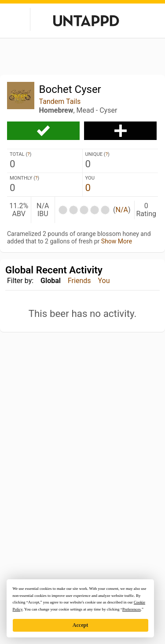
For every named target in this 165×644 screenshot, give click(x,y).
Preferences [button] (132, 609)
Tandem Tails (60, 101)
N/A (121, 210)
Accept (80, 625)
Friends (79, 281)
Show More (117, 241)
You (104, 281)
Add (120, 131)
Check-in (43, 131)
